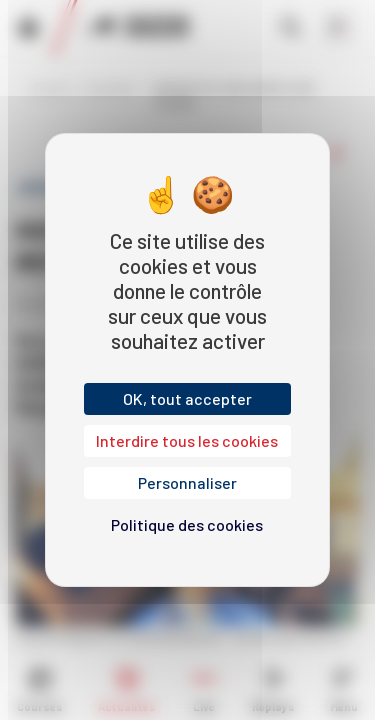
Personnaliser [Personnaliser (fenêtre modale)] (187, 482)
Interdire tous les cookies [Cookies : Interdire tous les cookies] (187, 440)
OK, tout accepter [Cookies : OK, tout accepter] (187, 398)
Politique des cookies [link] (187, 524)
